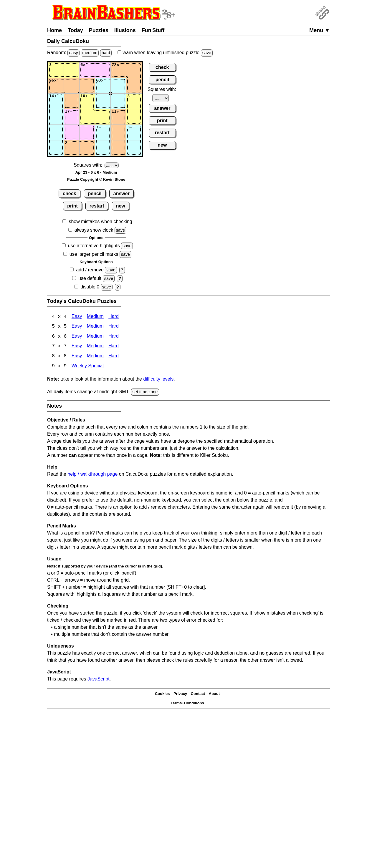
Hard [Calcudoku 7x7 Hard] (114, 347)
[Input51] (56, 132)
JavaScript (99, 679)
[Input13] (87, 70)
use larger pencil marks (94, 254)
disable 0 (90, 287)
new (121, 206)
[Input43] (87, 117)
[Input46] (134, 117)
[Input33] (87, 101)
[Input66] (134, 148)
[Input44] (103, 117)
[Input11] (56, 70)
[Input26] (134, 86)
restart (97, 206)
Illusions (125, 30)
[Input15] (118, 70)
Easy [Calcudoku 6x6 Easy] (77, 337)
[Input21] (56, 86)
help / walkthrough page (92, 475)
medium (90, 53)
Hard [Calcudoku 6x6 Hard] (114, 337)
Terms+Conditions (187, 704)
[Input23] (87, 86)
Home (54, 30)
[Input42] (72, 117)
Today (75, 30)
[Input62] (72, 148)
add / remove (90, 270)
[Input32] (72, 101)
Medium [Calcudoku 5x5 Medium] (95, 327)
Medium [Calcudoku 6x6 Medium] (95, 337)
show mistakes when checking (100, 221)
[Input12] (72, 70)
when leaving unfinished (165, 53)
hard (106, 53)
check (69, 194)
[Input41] (56, 117)
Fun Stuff (153, 30)
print (72, 206)
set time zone (145, 393)
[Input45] (118, 117)
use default (90, 278)
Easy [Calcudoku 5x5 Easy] (77, 327)
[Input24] (103, 86)
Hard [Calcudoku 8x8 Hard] (114, 357)
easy (73, 53)
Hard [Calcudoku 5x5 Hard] (114, 327)
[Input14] (103, 70)
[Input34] (103, 101)
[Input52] (72, 132)
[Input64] (103, 148)
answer (121, 194)
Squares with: (88, 165)
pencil (95, 194)
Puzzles (99, 30)
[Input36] (134, 101)
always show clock (94, 230)
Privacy (180, 694)
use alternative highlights (94, 246)
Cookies (162, 694)
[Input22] (72, 86)
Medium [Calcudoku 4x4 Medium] (95, 317)
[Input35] (118, 101)
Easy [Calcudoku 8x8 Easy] (77, 357)
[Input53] (87, 132)
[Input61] (56, 148)
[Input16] (134, 70)
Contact (198, 694)
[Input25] (118, 86)
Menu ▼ (320, 30)
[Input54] (103, 132)
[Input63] (87, 148)
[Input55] (118, 132)
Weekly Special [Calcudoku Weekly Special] (88, 367)
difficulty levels (158, 380)
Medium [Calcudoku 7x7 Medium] (95, 347)
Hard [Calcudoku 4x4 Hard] (114, 317)
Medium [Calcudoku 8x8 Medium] (95, 357)
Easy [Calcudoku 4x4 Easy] (77, 317)
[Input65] (118, 148)
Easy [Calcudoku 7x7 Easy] (77, 347)
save (207, 53)
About (214, 694)
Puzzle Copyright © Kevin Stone (96, 179)
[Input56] (134, 132)
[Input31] (56, 101)
